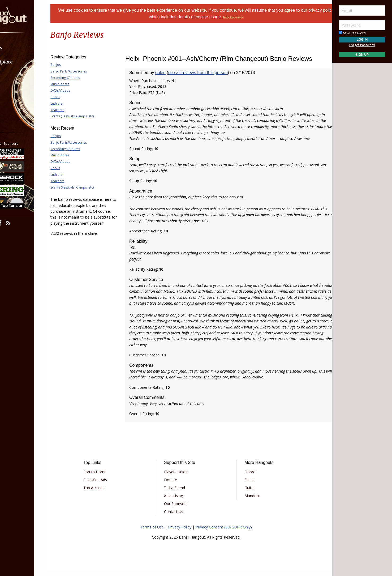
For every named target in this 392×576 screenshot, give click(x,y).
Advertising (177, 502)
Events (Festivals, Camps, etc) (85, 116)
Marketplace (25, 62)
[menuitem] (30, 48)
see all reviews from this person (205, 73)
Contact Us (177, 517)
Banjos (69, 65)
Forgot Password (362, 45)
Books (68, 97)
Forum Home (106, 478)
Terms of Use (152, 533)
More (17, 104)
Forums (19, 48)
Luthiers (70, 103)
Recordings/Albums (78, 78)
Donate (174, 486)
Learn (18, 76)
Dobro (246, 478)
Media (18, 90)
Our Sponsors (180, 509)
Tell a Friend (178, 494)
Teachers (71, 110)
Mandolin (249, 502)
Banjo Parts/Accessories (82, 71)
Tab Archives (105, 494)
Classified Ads (106, 486)
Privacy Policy (180, 533)
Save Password (352, 33)
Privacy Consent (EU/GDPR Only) (224, 533)
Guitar (246, 494)
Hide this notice (246, 17)
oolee (167, 73)
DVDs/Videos (74, 90)
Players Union (180, 478)
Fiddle (246, 486)
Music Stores (73, 84)
